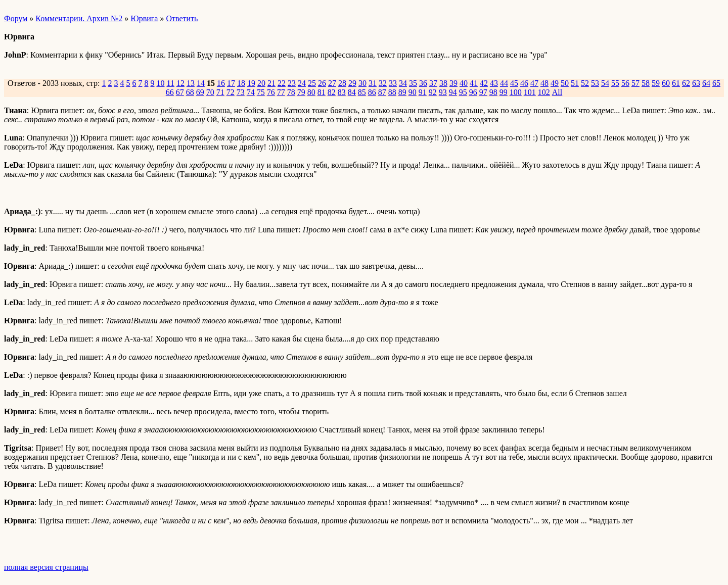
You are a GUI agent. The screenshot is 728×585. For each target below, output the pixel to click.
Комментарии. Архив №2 (79, 18)
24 (302, 83)
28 (342, 83)
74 (251, 92)
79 (301, 92)
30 (362, 83)
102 (544, 92)
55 (615, 83)
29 (352, 83)
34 (403, 83)
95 (463, 92)
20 (261, 83)
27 (332, 83)
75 (261, 92)
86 (372, 92)
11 (170, 83)
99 (504, 92)
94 (453, 92)
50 (565, 83)
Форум (16, 18)
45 (514, 83)
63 (696, 83)
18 (241, 83)
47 (534, 83)
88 (392, 92)
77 (281, 92)
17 (231, 83)
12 (180, 83)
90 (413, 92)
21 (271, 83)
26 (322, 83)
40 (464, 83)
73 (241, 92)
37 (433, 83)
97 (483, 92)
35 (413, 83)
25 (312, 83)
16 (221, 83)
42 (484, 83)
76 (271, 92)
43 (494, 83)
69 (200, 92)
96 (473, 92)
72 (231, 92)
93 (443, 92)
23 (292, 83)
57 (635, 83)
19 (251, 83)
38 (443, 83)
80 (311, 92)
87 (382, 92)
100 (516, 92)
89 (402, 92)
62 (686, 83)
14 (201, 83)
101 (530, 92)
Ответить (182, 18)
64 (706, 83)
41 (474, 83)
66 (170, 92)
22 (282, 83)
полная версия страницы (46, 567)
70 (210, 92)
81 (322, 92)
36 (423, 83)
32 (383, 83)
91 (423, 92)
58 (646, 83)
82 (332, 92)
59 (656, 83)
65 (716, 83)
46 (524, 83)
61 (676, 83)
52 (585, 83)
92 (433, 92)
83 (342, 92)
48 (544, 83)
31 (373, 83)
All (557, 92)
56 (625, 83)
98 (493, 92)
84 (352, 92)
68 (190, 92)
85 (362, 92)
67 (180, 92)
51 (575, 83)
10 (160, 83)
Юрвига (144, 18)
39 (453, 83)
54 (605, 83)
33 (393, 83)
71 (220, 92)
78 (291, 92)
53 (595, 83)
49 (555, 83)
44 (504, 83)
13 (191, 83)
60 (666, 83)
